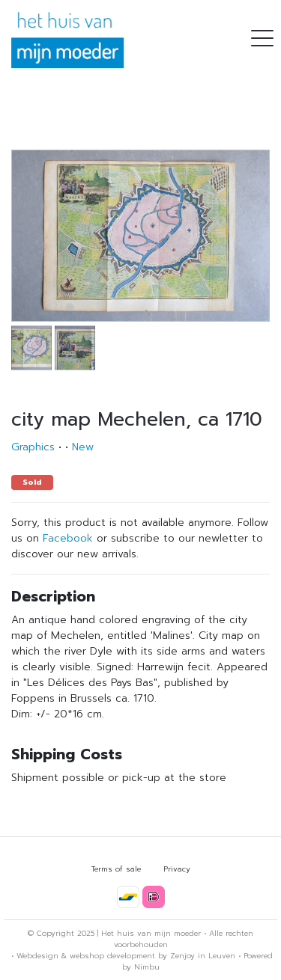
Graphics (33, 447)
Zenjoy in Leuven (203, 956)
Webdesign (37, 956)
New (83, 447)
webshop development (112, 956)
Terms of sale (116, 869)
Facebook (68, 538)
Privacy (177, 869)
